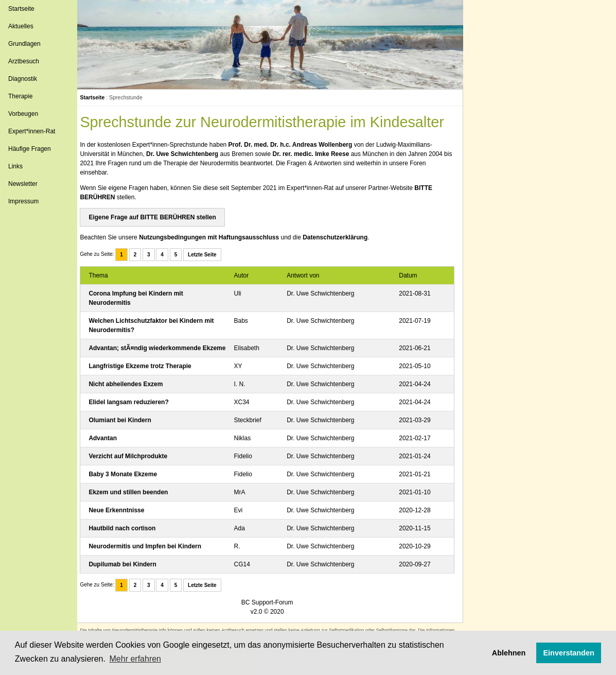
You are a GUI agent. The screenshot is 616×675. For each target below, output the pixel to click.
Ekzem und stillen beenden (134, 501)
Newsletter (23, 184)
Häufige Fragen (30, 149)
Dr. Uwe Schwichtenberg (188, 154)
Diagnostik (23, 79)
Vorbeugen (23, 114)
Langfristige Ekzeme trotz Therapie (146, 375)
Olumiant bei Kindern (126, 429)
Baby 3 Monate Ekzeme (129, 483)
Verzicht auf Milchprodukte (134, 465)
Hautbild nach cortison (128, 538)
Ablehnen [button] (509, 653)
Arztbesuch (24, 61)
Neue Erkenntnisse (122, 520)
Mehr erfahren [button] (136, 659)
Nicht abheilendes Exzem (132, 393)
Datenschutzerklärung (341, 237)
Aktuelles (21, 26)
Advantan (109, 447)
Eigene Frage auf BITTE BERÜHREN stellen (158, 217)
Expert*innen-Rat (32, 131)
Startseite (21, 9)
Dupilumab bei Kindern (128, 574)
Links (15, 166)
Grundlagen (24, 44)
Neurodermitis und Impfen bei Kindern (151, 556)
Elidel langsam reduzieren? (135, 411)
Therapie (20, 96)
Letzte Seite (208, 255)
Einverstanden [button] (569, 653)
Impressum (23, 201)
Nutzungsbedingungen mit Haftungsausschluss (215, 237)
